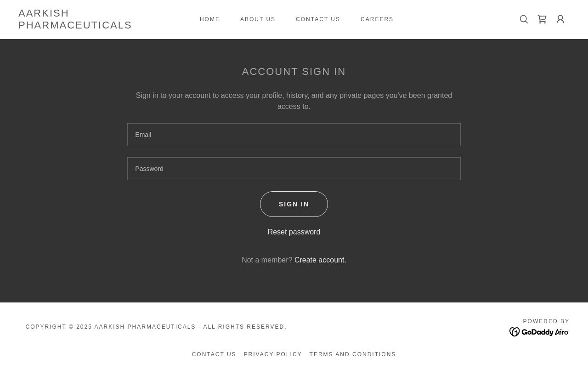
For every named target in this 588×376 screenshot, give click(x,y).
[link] (94, 26)
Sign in (294, 204)
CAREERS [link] (377, 19)
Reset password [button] (294, 232)
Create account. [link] (320, 260)
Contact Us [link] (318, 19)
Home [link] (210, 19)
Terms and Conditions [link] (353, 354)
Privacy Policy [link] (273, 354)
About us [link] (258, 19)
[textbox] (294, 135)
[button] (560, 19)
